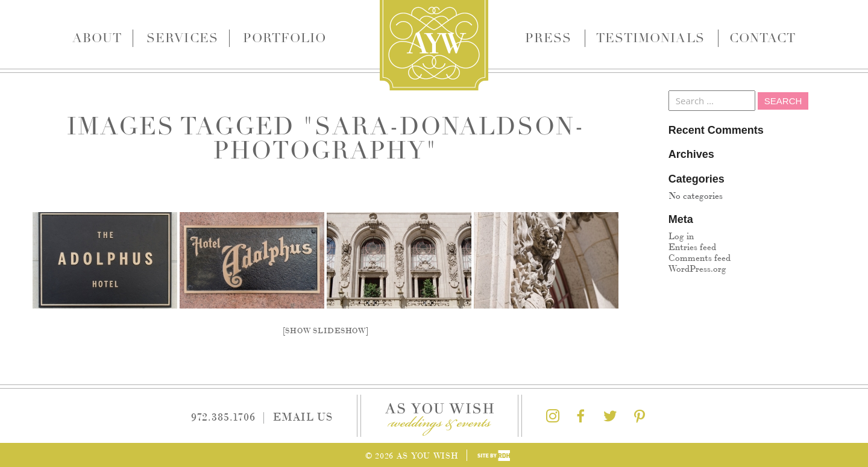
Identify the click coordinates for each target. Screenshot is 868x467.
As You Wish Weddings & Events (434, 45)
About (97, 38)
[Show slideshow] (326, 330)
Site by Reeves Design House (494, 456)
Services (182, 38)
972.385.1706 (223, 416)
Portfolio (285, 38)
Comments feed (700, 257)
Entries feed (692, 246)
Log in (681, 235)
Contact (763, 38)
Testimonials (650, 38)
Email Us (303, 416)
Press (548, 38)
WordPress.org (697, 268)
